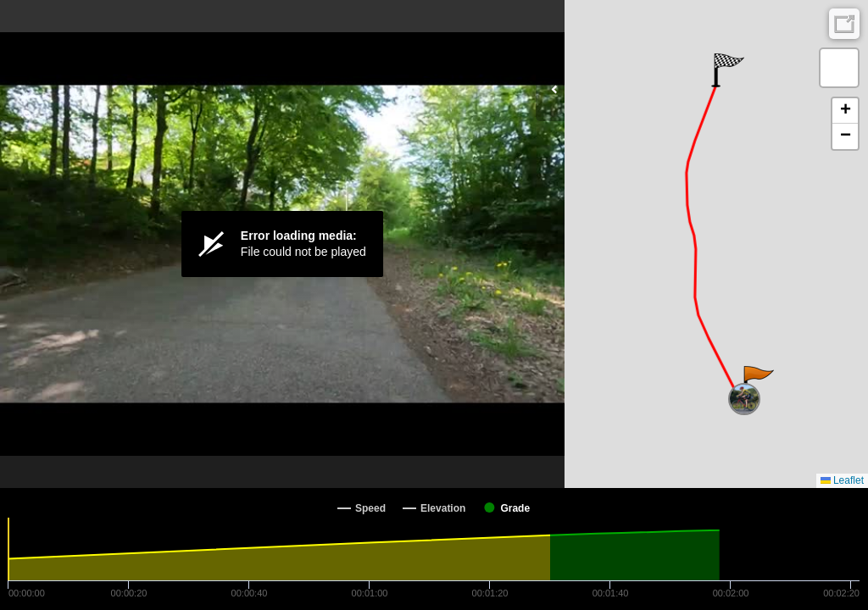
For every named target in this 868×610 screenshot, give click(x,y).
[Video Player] (282, 244)
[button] (757, 383)
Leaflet (842, 480)
